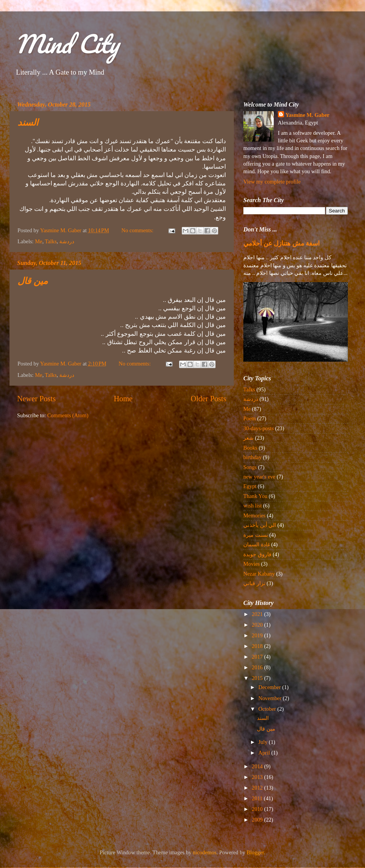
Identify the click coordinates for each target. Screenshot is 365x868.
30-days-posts (259, 428)
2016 (258, 667)
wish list (252, 506)
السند (28, 123)
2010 (258, 809)
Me (39, 241)
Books (250, 448)
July (264, 742)
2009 (258, 820)
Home (123, 399)
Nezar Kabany (259, 574)
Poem (250, 418)
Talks (51, 241)
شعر (248, 438)
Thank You (255, 496)
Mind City (67, 44)
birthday (252, 457)
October (268, 709)
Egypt (250, 486)
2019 (258, 635)
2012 (258, 788)
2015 (258, 678)
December (271, 687)
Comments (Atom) (68, 415)
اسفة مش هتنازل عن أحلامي (282, 243)
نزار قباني (254, 583)
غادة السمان (257, 544)
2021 (258, 614)
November (271, 698)
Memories (254, 515)
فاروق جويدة (257, 554)
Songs (250, 467)
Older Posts (208, 399)
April (265, 753)
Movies (252, 564)
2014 (258, 766)
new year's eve (259, 477)
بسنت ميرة (256, 535)
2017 (258, 657)
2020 (258, 625)
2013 (258, 777)
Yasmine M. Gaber (308, 115)
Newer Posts (36, 399)
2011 (258, 798)
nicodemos (205, 852)
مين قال (33, 282)
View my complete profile (272, 182)
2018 (258, 646)
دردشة (67, 241)
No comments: (138, 230)
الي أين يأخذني (260, 525)
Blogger (255, 852)
